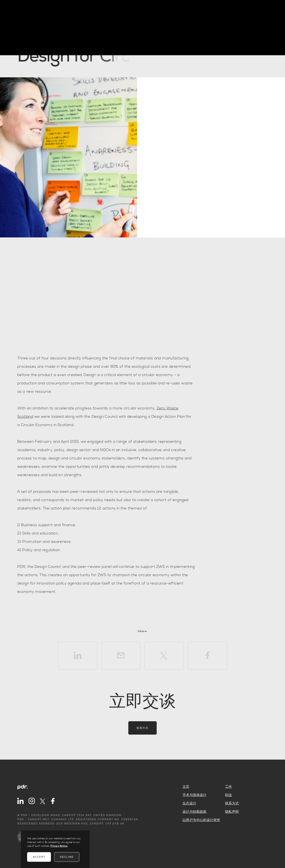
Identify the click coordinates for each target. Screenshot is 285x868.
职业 (229, 795)
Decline (67, 857)
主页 (186, 787)
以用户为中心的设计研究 (201, 820)
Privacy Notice (59, 846)
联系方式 (142, 728)
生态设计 (189, 803)
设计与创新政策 (195, 812)
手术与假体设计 (195, 795)
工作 (229, 787)
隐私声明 (232, 812)
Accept (39, 857)
